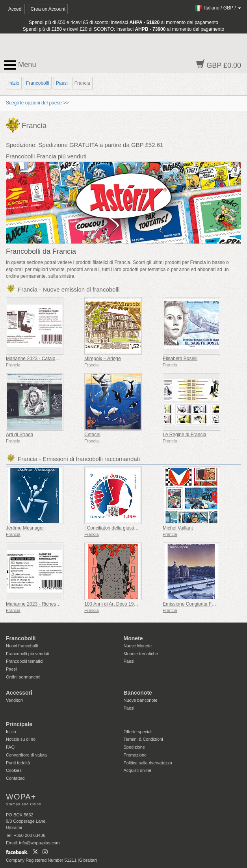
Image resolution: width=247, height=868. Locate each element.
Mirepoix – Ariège (103, 359)
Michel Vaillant (178, 528)
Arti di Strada (19, 435)
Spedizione (134, 747)
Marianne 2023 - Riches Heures (39, 604)
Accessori (19, 693)
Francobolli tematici (25, 661)
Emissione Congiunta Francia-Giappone (205, 604)
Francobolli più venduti (28, 654)
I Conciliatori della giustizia (112, 528)
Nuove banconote (141, 700)
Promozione (135, 755)
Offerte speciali (138, 732)
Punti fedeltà (18, 763)
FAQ (10, 747)
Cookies (14, 770)
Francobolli (38, 83)
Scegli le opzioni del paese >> (37, 103)
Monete (133, 638)
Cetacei (92, 435)
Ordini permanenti (23, 677)
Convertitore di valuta (26, 755)
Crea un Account (48, 9)
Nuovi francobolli (22, 646)
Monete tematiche (141, 654)
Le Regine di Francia (185, 435)
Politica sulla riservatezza (148, 763)
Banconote (138, 693)
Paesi (62, 83)
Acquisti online (138, 770)
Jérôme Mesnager (25, 528)
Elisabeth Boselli (180, 359)
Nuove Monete (138, 646)
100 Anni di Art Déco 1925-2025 (118, 604)
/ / (218, 8)
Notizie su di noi (21, 739)
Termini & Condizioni (143, 739)
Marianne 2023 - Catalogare (35, 359)
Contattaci (16, 778)
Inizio (14, 83)
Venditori (14, 700)
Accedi (15, 9)
